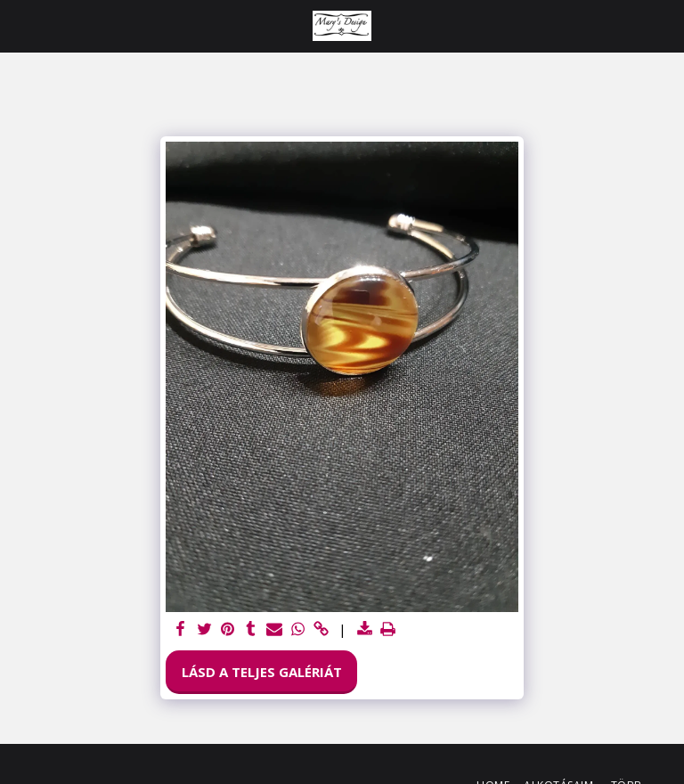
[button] (20, 25)
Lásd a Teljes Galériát (262, 672)
